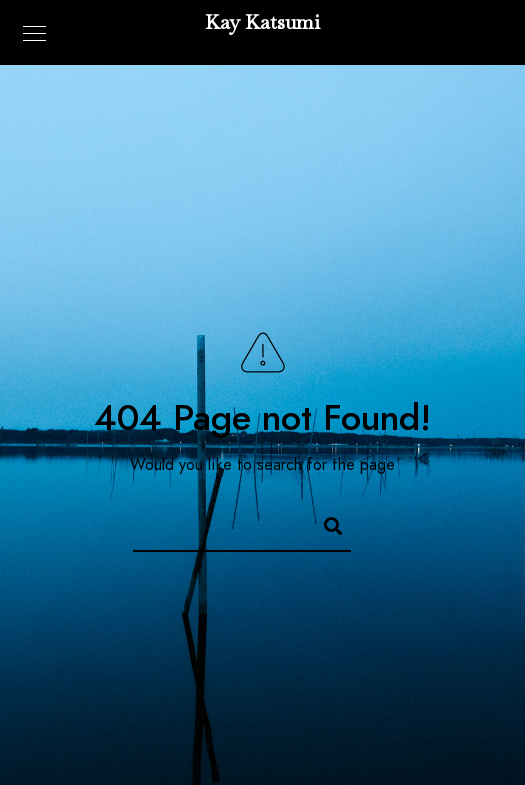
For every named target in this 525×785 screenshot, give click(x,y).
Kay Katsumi (262, 22)
